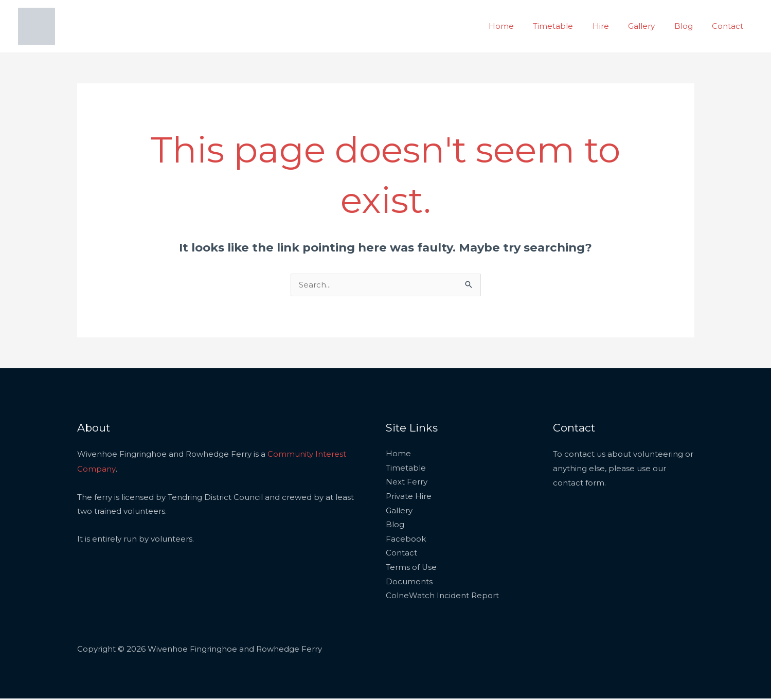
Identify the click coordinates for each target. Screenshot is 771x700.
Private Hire (409, 498)
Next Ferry (407, 483)
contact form (579, 483)
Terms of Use (411, 569)
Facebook (406, 540)
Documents (409, 584)
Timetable (570, 26)
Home (522, 26)
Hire (614, 26)
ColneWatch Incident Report (442, 597)
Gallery (651, 26)
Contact (730, 26)
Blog (689, 26)
